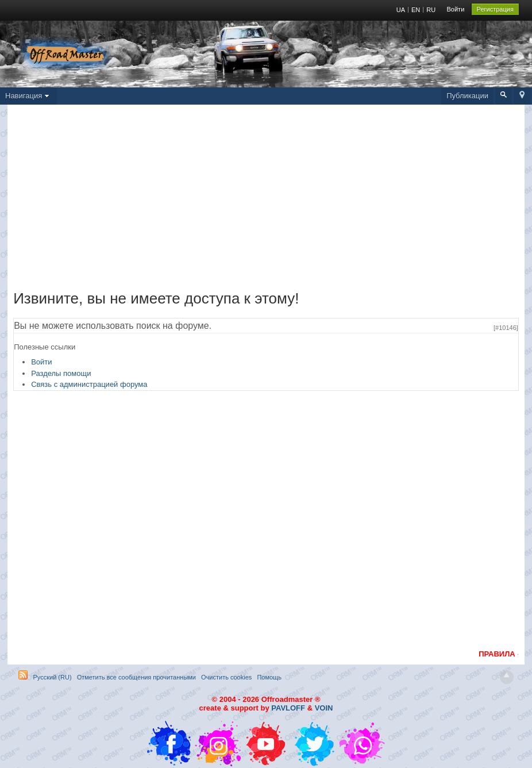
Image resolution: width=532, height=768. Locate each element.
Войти (456, 9)
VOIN (324, 708)
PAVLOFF (288, 708)
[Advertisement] (266, 200)
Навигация (28, 96)
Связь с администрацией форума (89, 384)
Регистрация (495, 9)
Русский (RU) (52, 677)
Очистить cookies (226, 677)
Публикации (467, 96)
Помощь (269, 677)
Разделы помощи (61, 373)
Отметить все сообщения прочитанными (136, 677)
